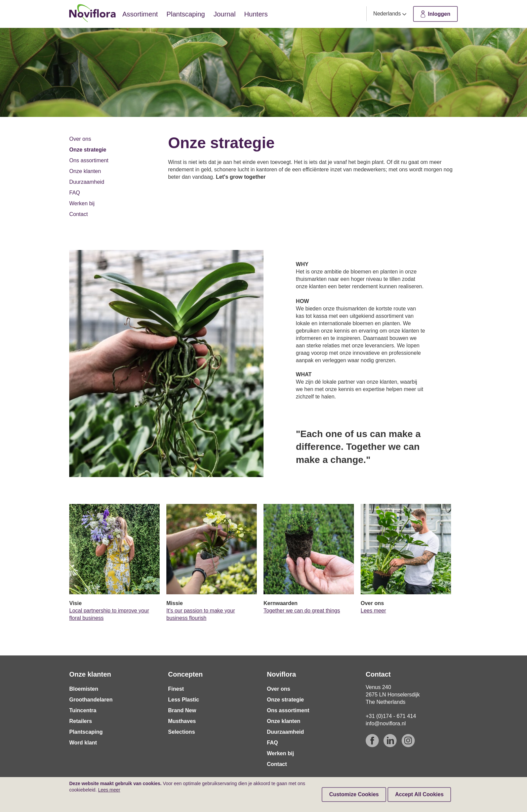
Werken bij (82, 203)
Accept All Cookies (419, 794)
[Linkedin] (390, 741)
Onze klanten (85, 171)
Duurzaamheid (87, 182)
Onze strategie (88, 150)
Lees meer (373, 611)
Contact (78, 214)
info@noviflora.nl (386, 723)
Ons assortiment (89, 160)
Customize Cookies (354, 794)
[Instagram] (408, 741)
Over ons (80, 139)
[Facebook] (372, 741)
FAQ (75, 193)
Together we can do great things (302, 611)
